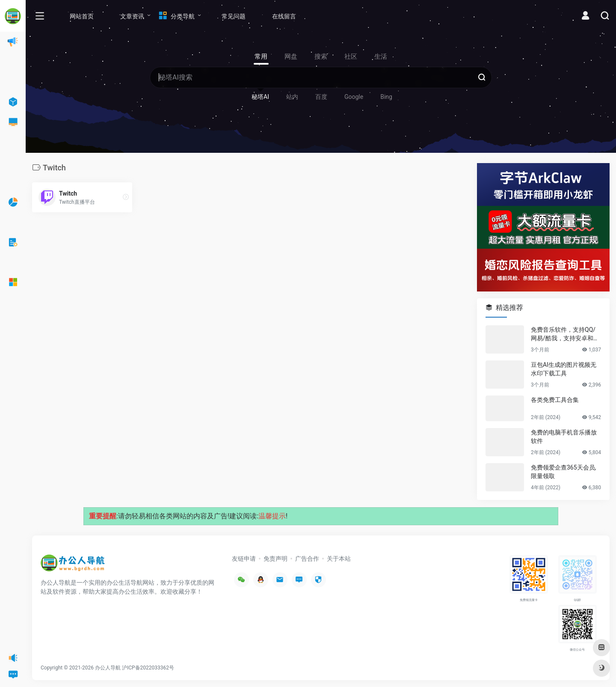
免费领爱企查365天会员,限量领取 (563, 472)
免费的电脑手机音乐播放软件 (564, 437)
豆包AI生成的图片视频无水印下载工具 (564, 369)
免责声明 (275, 559)
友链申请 (244, 559)
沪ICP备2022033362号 (148, 668)
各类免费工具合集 (555, 400)
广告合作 (307, 559)
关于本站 (339, 559)
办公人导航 (108, 668)
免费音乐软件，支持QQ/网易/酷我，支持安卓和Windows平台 (566, 334)
